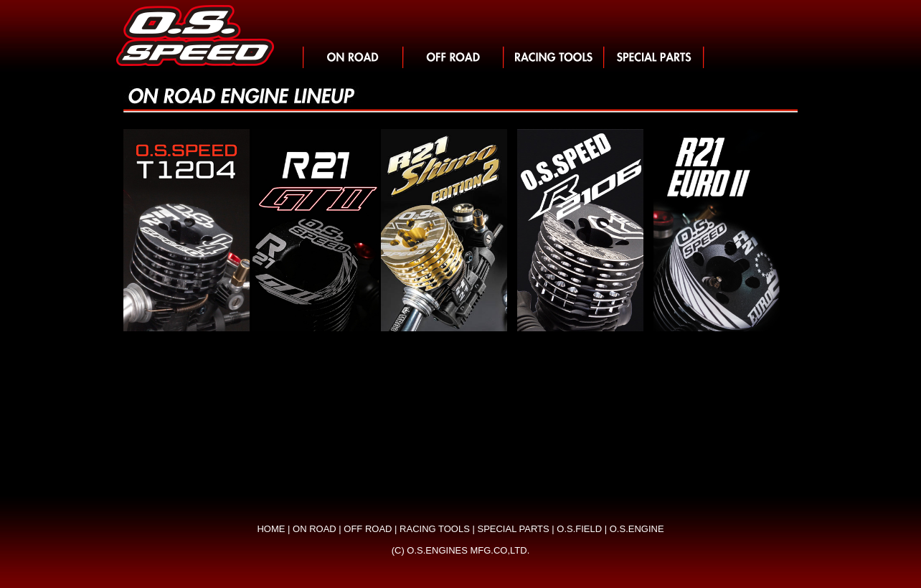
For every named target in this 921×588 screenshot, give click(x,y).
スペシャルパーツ (654, 57)
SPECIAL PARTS (513, 529)
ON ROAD (315, 529)
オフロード (453, 57)
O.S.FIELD (579, 529)
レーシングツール (554, 57)
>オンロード (353, 57)
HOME (271, 529)
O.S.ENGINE (637, 529)
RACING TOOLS (435, 529)
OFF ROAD (368, 529)
